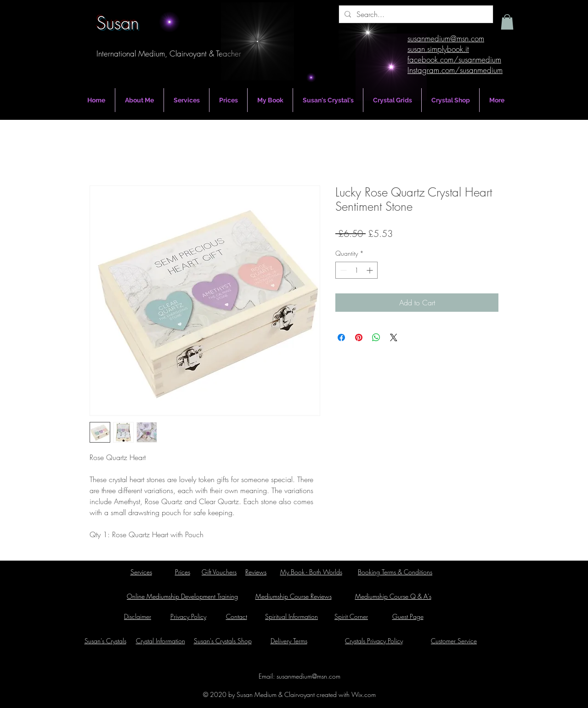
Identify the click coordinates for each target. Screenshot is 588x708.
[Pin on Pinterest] (359, 337)
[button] (507, 22)
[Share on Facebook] (341, 337)
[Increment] (370, 270)
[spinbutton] (356, 270)
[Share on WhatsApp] (376, 337)
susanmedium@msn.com (308, 676)
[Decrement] (342, 270)
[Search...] (415, 14)
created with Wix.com (345, 694)
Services (141, 572)
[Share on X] (394, 337)
